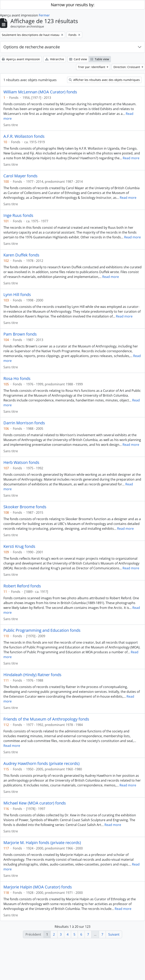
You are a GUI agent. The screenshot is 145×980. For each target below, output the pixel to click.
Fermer (44, 15)
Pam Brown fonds (20, 334)
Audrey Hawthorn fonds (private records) (41, 764)
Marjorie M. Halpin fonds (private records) (42, 843)
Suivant (114, 934)
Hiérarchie (55, 59)
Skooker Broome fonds (25, 507)
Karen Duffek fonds (21, 255)
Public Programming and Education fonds (42, 630)
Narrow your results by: (73, 5)
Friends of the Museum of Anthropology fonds (46, 719)
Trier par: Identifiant (92, 67)
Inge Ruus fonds (18, 215)
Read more (131, 158)
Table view (100, 59)
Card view (78, 59)
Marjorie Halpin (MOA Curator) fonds (38, 887)
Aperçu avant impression (21, 59)
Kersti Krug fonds (19, 546)
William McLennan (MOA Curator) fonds (40, 92)
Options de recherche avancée (32, 47)
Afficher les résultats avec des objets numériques (104, 80)
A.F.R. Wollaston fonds (24, 136)
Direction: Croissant (127, 67)
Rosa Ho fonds (17, 379)
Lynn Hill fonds (17, 295)
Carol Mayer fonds (20, 176)
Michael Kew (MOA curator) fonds (35, 803)
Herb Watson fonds (21, 462)
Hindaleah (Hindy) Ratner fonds (32, 675)
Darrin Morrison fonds (24, 423)
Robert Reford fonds (22, 586)
